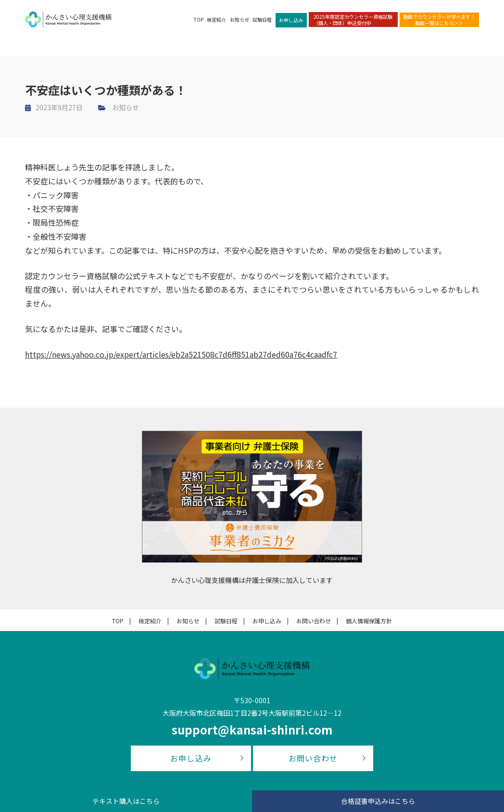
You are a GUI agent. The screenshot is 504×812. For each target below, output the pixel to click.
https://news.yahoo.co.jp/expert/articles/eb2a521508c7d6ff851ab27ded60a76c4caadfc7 (181, 354)
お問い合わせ (314, 621)
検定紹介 (216, 19)
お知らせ (239, 19)
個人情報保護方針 (369, 621)
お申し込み (291, 20)
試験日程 (262, 19)
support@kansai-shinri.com (252, 729)
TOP (199, 19)
